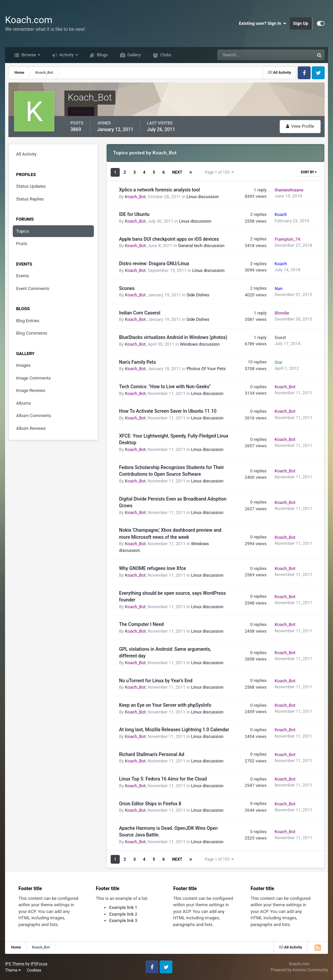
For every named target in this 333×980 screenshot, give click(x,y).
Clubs (165, 55)
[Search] (245, 55)
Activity (67, 55)
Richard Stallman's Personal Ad (152, 754)
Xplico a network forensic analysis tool (159, 190)
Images (23, 365)
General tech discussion (201, 246)
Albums (23, 403)
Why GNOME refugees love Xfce (153, 568)
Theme (13, 970)
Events (22, 276)
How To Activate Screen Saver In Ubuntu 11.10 (168, 411)
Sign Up (301, 23)
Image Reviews (31, 390)
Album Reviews (31, 428)
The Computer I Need (141, 624)
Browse (29, 55)
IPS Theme (15, 964)
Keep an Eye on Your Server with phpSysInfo (165, 705)
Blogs (102, 55)
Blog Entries (28, 321)
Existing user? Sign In (263, 23)
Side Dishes (198, 295)
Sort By (309, 172)
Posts (22, 244)
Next (177, 172)
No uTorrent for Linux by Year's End (156, 681)
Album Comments (34, 416)
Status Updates (31, 186)
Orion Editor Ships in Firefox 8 (150, 804)
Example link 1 (123, 907)
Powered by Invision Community (299, 970)
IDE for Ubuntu (134, 214)
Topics (23, 231)
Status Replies (30, 199)
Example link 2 (123, 914)
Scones (127, 288)
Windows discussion (200, 344)
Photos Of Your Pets (206, 369)
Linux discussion (203, 197)
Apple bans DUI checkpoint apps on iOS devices (169, 239)
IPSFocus (39, 964)
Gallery (134, 55)
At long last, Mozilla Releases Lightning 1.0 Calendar (174, 730)
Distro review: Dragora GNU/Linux (154, 264)
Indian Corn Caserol (140, 313)
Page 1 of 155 (219, 172)
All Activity (26, 154)
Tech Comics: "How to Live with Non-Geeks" (165, 387)
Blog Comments (32, 333)
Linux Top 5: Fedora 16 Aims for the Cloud (163, 779)
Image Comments (33, 378)
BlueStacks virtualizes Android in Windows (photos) (173, 337)
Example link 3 (123, 920)
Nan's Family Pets (137, 362)
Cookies (34, 970)
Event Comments (33, 289)
